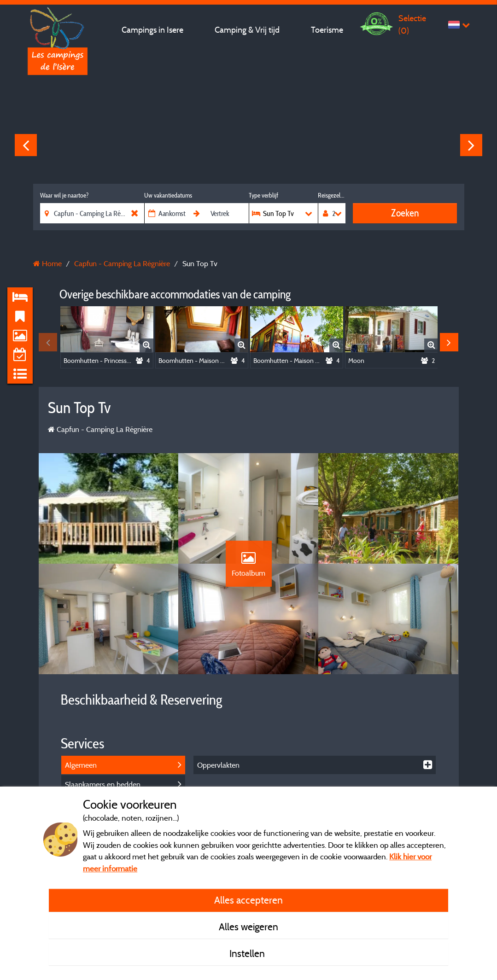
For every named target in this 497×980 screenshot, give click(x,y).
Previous (26, 145)
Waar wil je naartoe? (64, 195)
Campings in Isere (152, 30)
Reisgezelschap (331, 195)
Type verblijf (263, 195)
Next (471, 145)
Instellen (248, 953)
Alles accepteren (249, 900)
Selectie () (412, 24)
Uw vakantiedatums (168, 195)
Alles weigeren (249, 927)
